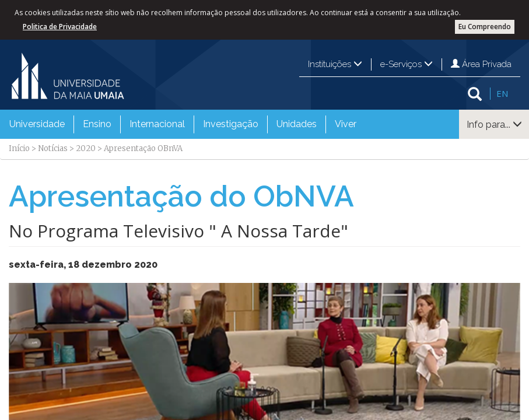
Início (19, 148)
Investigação (231, 124)
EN (502, 93)
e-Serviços (407, 64)
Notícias (53, 148)
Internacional (157, 124)
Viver (346, 124)
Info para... (494, 125)
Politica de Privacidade (60, 27)
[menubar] (183, 124)
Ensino (97, 124)
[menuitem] (37, 124)
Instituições (335, 64)
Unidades (297, 124)
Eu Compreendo (485, 27)
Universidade (37, 124)
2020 (86, 148)
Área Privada (481, 64)
